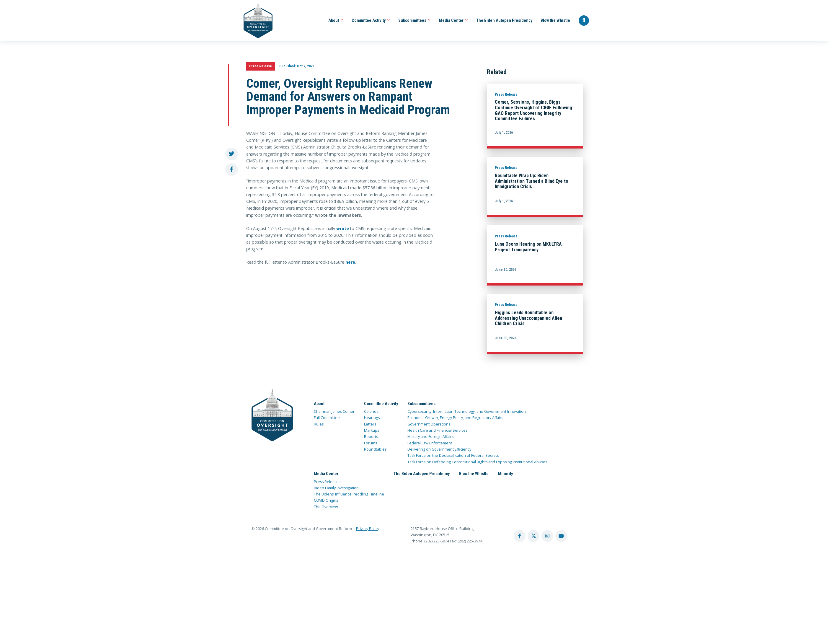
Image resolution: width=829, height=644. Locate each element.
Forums (371, 443)
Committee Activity (371, 20)
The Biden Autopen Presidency (504, 20)
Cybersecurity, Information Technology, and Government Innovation (467, 411)
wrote (343, 228)
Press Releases (327, 482)
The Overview (326, 507)
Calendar (372, 411)
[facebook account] (520, 536)
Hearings (372, 418)
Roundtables (375, 449)
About (336, 20)
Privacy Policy (368, 529)
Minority (505, 474)
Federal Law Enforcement (430, 443)
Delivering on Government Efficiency (439, 449)
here (350, 262)
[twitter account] (533, 536)
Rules (319, 424)
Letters (370, 424)
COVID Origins (326, 500)
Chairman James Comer (334, 411)
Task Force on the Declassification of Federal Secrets (453, 455)
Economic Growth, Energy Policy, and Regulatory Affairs (455, 418)
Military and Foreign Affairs (430, 437)
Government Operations (429, 424)
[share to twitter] (232, 154)
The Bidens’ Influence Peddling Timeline (349, 494)
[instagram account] (547, 536)
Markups (372, 430)
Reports (371, 437)
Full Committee (327, 418)
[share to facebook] (232, 170)
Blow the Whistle (555, 20)
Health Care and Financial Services (437, 430)
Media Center (453, 20)
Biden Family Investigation (336, 488)
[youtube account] (561, 536)
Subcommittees (414, 20)
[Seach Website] (584, 21)
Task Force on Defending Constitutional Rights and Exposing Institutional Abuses (477, 462)
